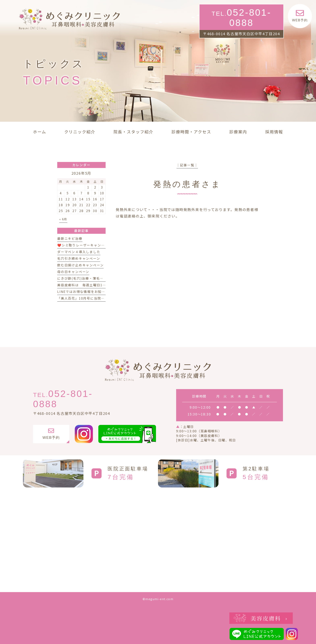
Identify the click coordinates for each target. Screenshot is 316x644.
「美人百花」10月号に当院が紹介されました (94, 298)
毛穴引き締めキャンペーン (79, 258)
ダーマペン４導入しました (79, 252)
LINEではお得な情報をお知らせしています (92, 292)
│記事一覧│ (187, 165)
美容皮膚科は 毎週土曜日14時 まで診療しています (101, 285)
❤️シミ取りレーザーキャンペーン (84, 245)
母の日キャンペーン (73, 272)
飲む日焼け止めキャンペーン (80, 265)
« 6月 (63, 219)
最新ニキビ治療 (70, 239)
